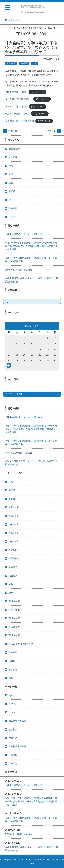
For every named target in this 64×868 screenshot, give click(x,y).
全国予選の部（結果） (16, 92)
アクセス (13, 704)
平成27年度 (14, 610)
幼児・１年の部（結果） (17, 114)
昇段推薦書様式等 (17, 746)
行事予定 (13, 764)
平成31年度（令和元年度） (22, 644)
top (10, 695)
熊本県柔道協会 (33, 6)
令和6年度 (14, 541)
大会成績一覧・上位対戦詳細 (19, 121)
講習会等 (13, 669)
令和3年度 (14, 516)
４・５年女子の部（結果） (18, 99)
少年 (35, 63)
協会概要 (13, 729)
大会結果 (24, 63)
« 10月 (9, 366)
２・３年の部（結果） (16, 106)
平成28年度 (14, 618)
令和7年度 (14, 550)
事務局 (12, 499)
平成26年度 (14, 601)
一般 (11, 166)
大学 (11, 174)
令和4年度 (14, 524)
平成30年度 (14, 635)
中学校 (12, 191)
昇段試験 (13, 208)
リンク (12, 217)
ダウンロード (38, 92)
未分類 (12, 661)
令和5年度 (11, 63)
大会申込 (13, 567)
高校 (11, 183)
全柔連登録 (14, 149)
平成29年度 (14, 627)
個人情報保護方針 (17, 721)
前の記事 (13, 131)
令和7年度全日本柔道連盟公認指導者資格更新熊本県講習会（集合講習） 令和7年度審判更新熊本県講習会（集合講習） (31, 246)
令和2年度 (14, 507)
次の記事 (51, 131)
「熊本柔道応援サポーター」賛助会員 (24, 234)
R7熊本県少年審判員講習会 (19, 270)
